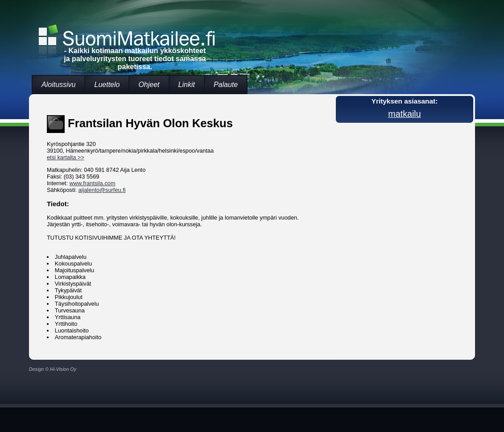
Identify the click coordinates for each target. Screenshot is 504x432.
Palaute (226, 85)
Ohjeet (149, 85)
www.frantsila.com (93, 183)
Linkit (187, 85)
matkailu (404, 114)
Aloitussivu (58, 85)
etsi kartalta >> (66, 157)
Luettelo (107, 85)
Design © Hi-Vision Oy (53, 369)
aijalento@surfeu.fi (102, 190)
